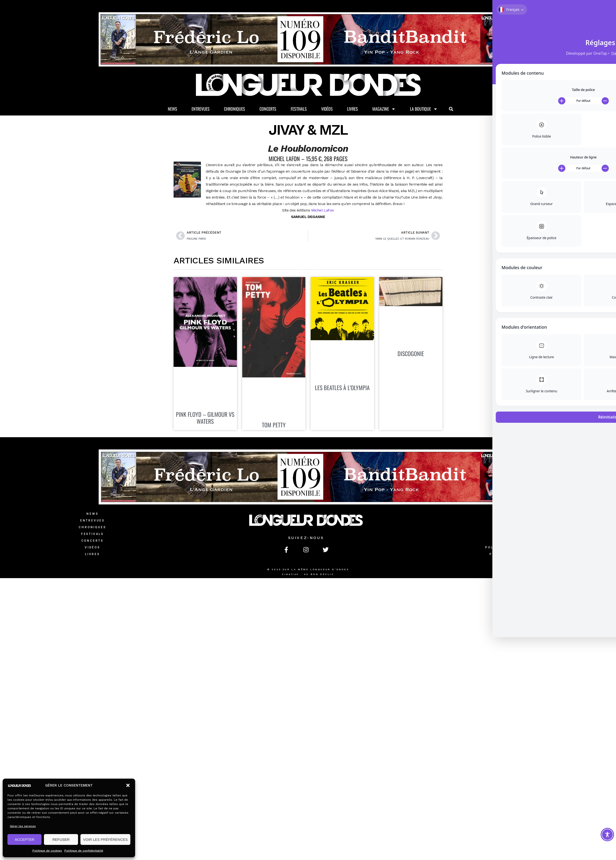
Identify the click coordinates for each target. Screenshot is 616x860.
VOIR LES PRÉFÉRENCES (105, 839)
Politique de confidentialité (84, 851)
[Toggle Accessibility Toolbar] (607, 835)
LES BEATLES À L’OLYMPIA (342, 388)
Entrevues (201, 110)
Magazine (384, 110)
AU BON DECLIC (319, 575)
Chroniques (235, 110)
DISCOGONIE (411, 354)
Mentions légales (519, 541)
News (172, 110)
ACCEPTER (24, 839)
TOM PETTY (274, 425)
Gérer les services (23, 826)
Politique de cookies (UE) (519, 555)
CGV (519, 535)
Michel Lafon (323, 211)
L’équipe (519, 528)
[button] (128, 785)
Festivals (299, 110)
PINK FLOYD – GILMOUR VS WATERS (205, 419)
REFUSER (61, 839)
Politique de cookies (47, 851)
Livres (353, 110)
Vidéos (327, 110)
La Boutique (424, 110)
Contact (520, 515)
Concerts (268, 110)
